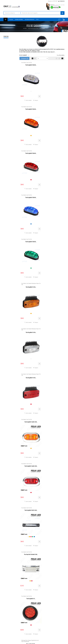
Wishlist (59, 19)
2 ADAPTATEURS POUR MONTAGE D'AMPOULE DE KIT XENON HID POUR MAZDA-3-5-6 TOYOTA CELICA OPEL (10, 49)
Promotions (6, 36)
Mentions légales (23, 634)
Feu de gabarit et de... (53, 153)
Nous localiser (7, 631)
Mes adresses (38, 630)
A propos (21, 638)
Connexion (62, 1)
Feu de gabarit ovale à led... (31, 241)
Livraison (21, 632)
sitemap (21, 640)
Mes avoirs (37, 628)
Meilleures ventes (23, 628)
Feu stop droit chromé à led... (53, 284)
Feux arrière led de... (53, 329)
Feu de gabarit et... (31, 327)
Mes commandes (39, 625)
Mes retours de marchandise (41, 627)
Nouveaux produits (23, 626)
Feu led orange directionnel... (53, 372)
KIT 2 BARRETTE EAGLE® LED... (31, 460)
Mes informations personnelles (41, 632)
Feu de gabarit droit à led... (31, 284)
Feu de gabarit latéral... (31, 65)
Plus (37, 19)
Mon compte (38, 621)
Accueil (25, 28)
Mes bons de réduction (40, 634)
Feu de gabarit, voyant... (31, 373)
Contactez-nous (23, 630)
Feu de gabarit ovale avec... (53, 549)
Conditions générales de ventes (26, 636)
